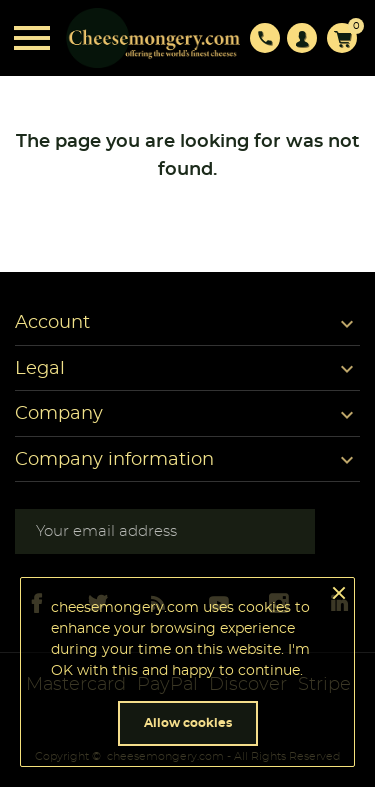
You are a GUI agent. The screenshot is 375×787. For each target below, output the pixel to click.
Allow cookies (188, 723)
